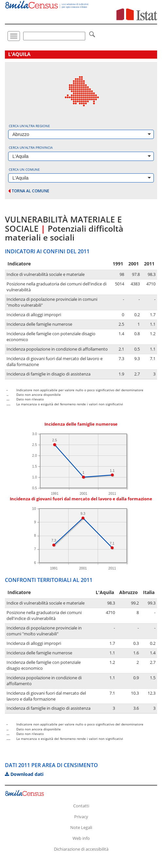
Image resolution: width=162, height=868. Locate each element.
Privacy (81, 817)
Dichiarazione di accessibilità (81, 849)
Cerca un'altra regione (29, 126)
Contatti (81, 806)
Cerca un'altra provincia (31, 147)
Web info (81, 838)
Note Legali (81, 827)
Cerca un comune (24, 169)
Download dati (24, 774)
